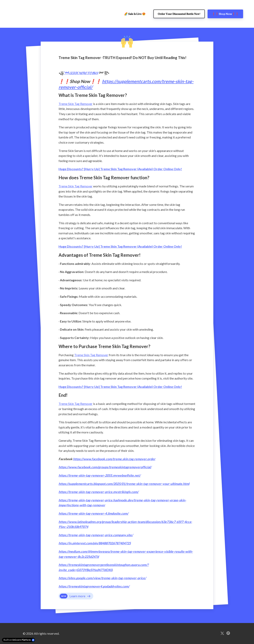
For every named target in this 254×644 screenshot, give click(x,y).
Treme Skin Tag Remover (76, 104)
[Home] (12, 14)
